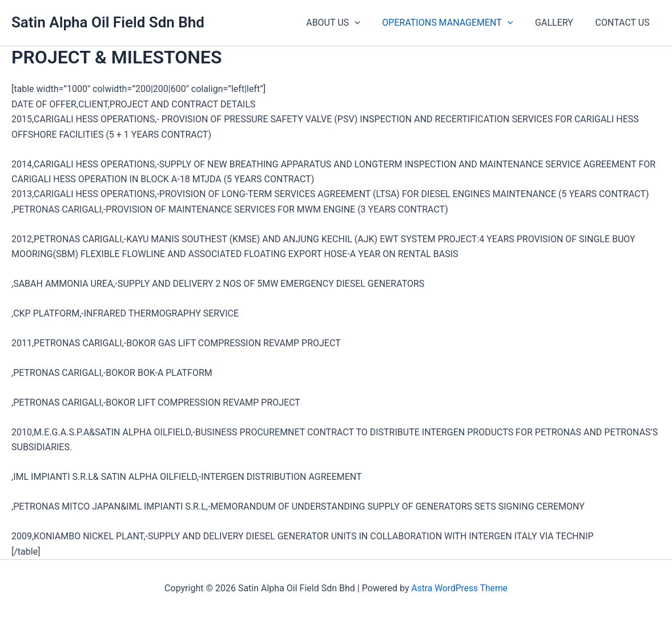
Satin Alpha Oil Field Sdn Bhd (108, 22)
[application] (368, 23)
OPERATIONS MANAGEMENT (457, 23)
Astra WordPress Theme (459, 588)
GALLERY (560, 23)
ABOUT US (347, 23)
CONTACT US (624, 23)
